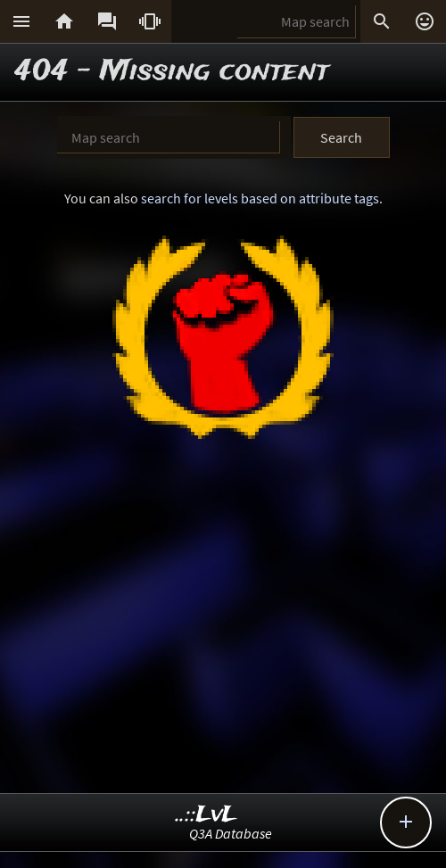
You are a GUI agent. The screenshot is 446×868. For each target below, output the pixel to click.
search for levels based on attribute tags (260, 198)
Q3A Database (231, 833)
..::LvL (206, 815)
